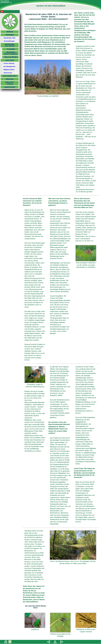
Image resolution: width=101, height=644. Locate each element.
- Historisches (7, 73)
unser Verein (10, 60)
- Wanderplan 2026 (9, 38)
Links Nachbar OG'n (10, 76)
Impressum (10, 79)
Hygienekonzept (10, 87)
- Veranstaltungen (9, 41)
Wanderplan (10, 35)
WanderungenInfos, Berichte (10, 45)
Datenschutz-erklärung (10, 83)
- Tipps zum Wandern (10, 57)
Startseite (10, 32)
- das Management (9, 66)
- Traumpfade (10, 49)
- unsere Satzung (8, 63)
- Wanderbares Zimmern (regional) (10, 53)
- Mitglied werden (9, 70)
